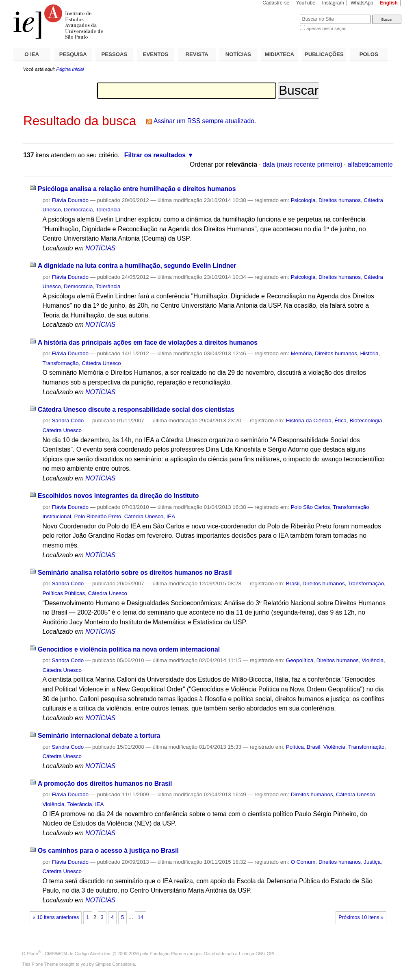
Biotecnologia (366, 420)
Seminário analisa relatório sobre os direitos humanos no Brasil (135, 573)
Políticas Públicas (64, 593)
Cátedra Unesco (101, 363)
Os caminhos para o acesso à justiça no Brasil (108, 851)
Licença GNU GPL (257, 954)
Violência (373, 660)
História (369, 353)
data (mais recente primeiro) (302, 164)
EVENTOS (156, 54)
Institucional (57, 516)
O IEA (32, 54)
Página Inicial (70, 69)
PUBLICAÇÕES (324, 54)
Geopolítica (300, 660)
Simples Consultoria (115, 964)
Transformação (60, 363)
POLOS (369, 54)
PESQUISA (73, 54)
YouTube (306, 3)
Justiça (372, 862)
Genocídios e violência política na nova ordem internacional (129, 649)
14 (141, 917)
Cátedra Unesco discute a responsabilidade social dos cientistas (136, 410)
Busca (280, 14)
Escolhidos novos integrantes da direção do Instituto (118, 496)
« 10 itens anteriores (56, 917)
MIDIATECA (279, 54)
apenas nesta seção (326, 28)
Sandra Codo (68, 420)
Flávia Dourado (70, 200)
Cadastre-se (276, 3)
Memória (301, 353)
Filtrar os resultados (155, 155)
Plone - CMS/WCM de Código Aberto (65, 954)
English (389, 3)
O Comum (303, 862)
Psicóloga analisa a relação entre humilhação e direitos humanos (137, 189)
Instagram (333, 3)
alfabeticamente (370, 164)
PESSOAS (115, 54)
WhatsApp (362, 3)
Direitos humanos (340, 200)
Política (295, 747)
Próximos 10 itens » (361, 917)
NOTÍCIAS (238, 54)
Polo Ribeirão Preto (97, 516)
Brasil (293, 583)
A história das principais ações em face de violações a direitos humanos (148, 342)
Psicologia (303, 200)
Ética (340, 420)
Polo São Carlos (311, 507)
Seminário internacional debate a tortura (99, 736)
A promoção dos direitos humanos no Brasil (105, 783)
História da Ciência (309, 420)
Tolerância (108, 210)
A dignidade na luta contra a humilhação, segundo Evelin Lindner (137, 266)
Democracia (78, 210)
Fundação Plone (166, 954)
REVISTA (197, 54)
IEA (171, 516)
